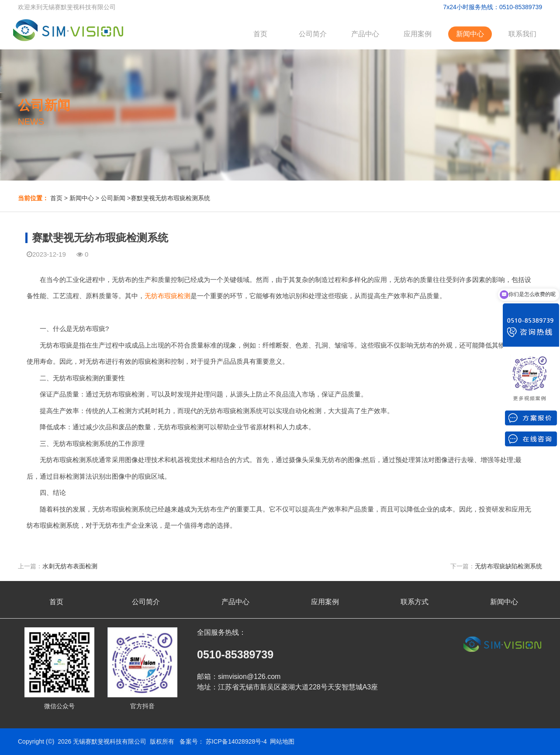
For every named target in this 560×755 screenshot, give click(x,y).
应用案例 (418, 34)
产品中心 (365, 34)
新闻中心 (470, 34)
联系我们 (522, 34)
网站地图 (282, 741)
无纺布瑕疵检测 (168, 296)
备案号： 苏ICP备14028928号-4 (223, 741)
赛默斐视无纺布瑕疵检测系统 (170, 198)
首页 (260, 34)
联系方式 (415, 602)
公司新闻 (113, 198)
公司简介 (313, 34)
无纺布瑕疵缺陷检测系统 (508, 566)
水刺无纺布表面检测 (70, 566)
